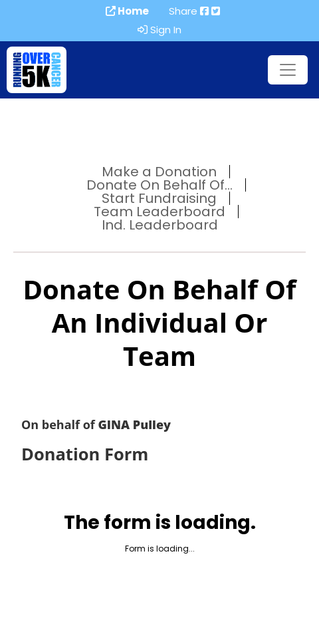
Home (127, 11)
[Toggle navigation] (288, 70)
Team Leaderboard (159, 212)
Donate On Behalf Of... (159, 185)
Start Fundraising (159, 198)
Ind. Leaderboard (160, 225)
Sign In (159, 30)
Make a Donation (159, 172)
